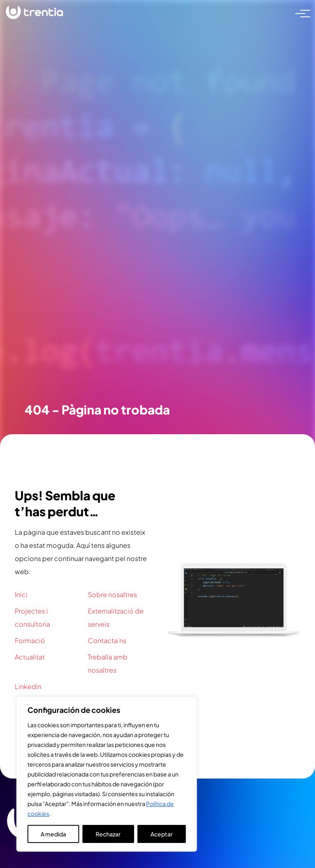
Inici (21, 594)
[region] (107, 774)
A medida (53, 834)
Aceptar (162, 834)
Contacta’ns (107, 640)
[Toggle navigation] (300, 13)
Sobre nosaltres (112, 594)
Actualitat (30, 657)
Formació (30, 640)
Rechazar (108, 834)
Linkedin (28, 686)
